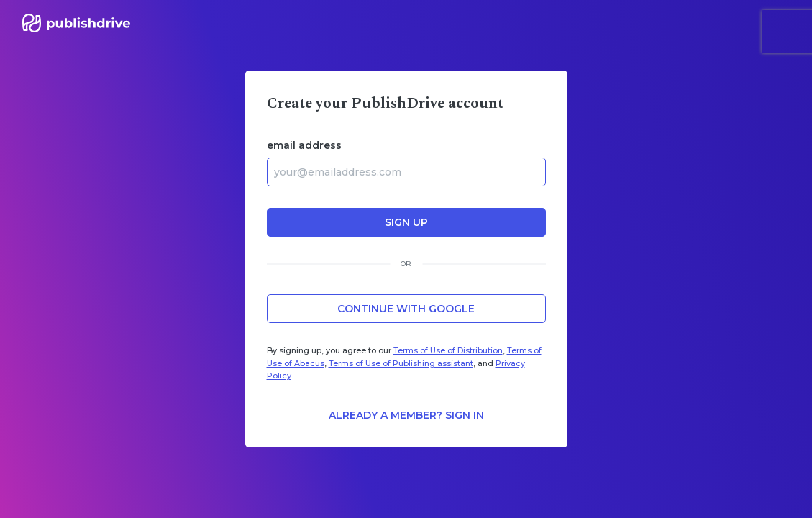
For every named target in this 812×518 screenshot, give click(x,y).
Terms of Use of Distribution (448, 350)
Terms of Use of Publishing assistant (401, 363)
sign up (406, 222)
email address (304, 145)
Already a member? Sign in (406, 415)
